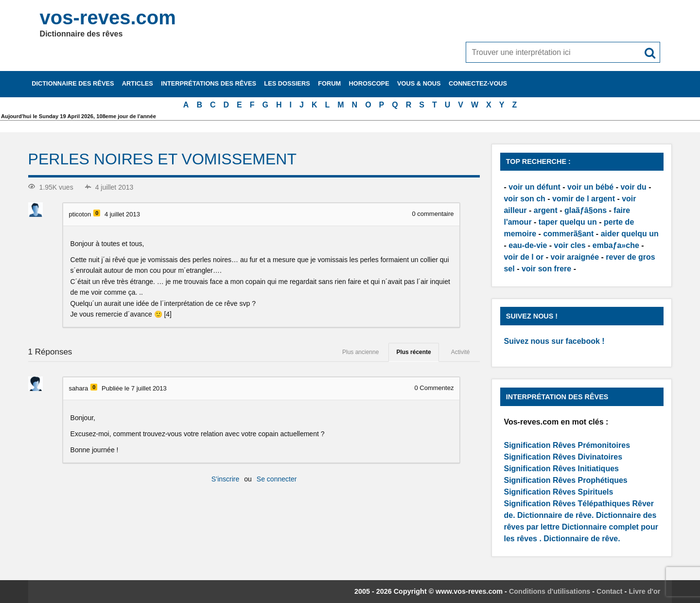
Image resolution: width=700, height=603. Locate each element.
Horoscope (369, 83)
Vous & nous (419, 83)
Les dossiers (287, 83)
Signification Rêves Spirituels (558, 492)
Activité (461, 352)
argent (546, 210)
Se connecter (277, 479)
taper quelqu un (568, 222)
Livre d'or (644, 591)
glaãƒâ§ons (586, 210)
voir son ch (524, 199)
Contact (610, 591)
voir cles (570, 245)
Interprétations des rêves (209, 83)
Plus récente (413, 352)
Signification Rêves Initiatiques (561, 469)
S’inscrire (226, 479)
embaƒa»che (616, 245)
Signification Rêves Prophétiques (565, 480)
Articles (138, 83)
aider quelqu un (630, 234)
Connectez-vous (478, 83)
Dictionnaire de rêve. (555, 515)
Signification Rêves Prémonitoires (567, 445)
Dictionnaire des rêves (73, 83)
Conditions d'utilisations (550, 591)
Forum (329, 83)
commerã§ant (568, 234)
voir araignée (575, 257)
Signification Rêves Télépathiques (568, 504)
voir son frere (546, 269)
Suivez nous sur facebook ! (554, 341)
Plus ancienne (360, 352)
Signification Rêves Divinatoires (563, 457)
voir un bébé (590, 187)
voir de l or (524, 257)
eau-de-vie (528, 245)
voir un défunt (534, 187)
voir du (633, 187)
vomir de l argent (584, 199)
